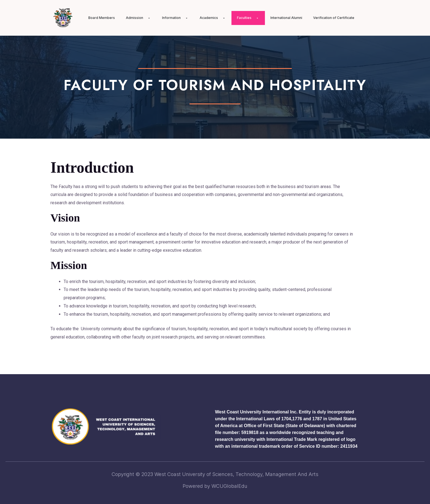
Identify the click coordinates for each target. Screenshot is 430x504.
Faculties (248, 18)
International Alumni (286, 18)
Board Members (102, 18)
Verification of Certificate (334, 18)
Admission (138, 18)
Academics (213, 18)
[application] (145, 18)
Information (175, 18)
